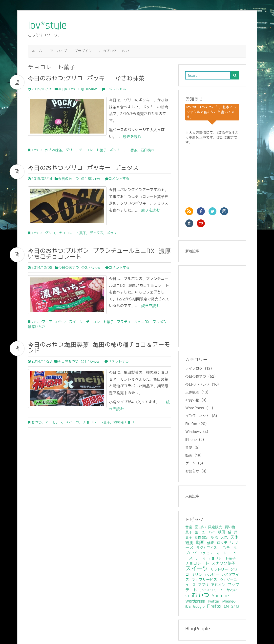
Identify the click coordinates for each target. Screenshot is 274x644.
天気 (224, 537)
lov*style (47, 25)
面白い (200, 527)
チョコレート (197, 563)
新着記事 (192, 251)
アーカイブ (58, 51)
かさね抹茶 (54, 150)
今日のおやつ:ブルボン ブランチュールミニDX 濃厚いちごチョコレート (99, 254)
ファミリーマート (213, 553)
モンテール (228, 548)
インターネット (197, 416)
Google (199, 606)
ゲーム (190, 463)
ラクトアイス (207, 548)
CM (226, 606)
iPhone (191, 440)
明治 (214, 537)
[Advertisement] (216, 308)
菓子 (189, 532)
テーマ (200, 558)
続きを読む (131, 137)
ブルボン (160, 322)
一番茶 (132, 150)
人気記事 (192, 496)
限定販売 (215, 527)
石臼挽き (148, 150)
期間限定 (202, 537)
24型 (235, 606)
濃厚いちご (37, 327)
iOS (188, 606)
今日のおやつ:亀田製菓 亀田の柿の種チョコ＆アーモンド (99, 348)
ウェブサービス (204, 580)
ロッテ (222, 543)
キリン (197, 575)
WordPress (195, 408)
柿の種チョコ (124, 422)
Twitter (213, 601)
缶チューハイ (205, 532)
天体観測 (192, 392)
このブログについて (115, 51)
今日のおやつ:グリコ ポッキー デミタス (83, 168)
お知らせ (192, 471)
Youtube (220, 596)
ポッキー (117, 150)
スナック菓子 (223, 563)
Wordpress (195, 601)
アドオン (218, 585)
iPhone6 (229, 601)
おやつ (37, 150)
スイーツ (76, 322)
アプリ (203, 585)
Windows (193, 432)
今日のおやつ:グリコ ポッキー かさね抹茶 (86, 78)
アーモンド (54, 422)
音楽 (189, 448)
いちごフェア (42, 322)
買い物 (230, 527)
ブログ (191, 553)
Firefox (191, 424)
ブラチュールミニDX (133, 322)
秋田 (222, 532)
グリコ (71, 150)
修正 (211, 543)
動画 (189, 456)
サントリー (219, 569)
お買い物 (192, 400)
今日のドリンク (197, 384)
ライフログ (194, 369)
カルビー (212, 575)
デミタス (96, 233)
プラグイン (83, 51)
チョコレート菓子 (93, 150)
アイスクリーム (212, 590)
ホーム (37, 51)
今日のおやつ (68, 89)
